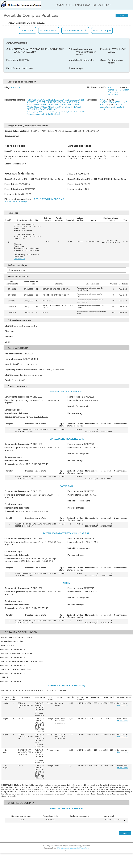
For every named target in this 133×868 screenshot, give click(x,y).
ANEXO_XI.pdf (74, 105)
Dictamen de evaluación (75, 30)
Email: (7, 342)
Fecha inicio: (12, 60)
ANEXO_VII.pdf (74, 102)
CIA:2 (103, 105)
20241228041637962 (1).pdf (113, 102)
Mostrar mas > (19, 259)
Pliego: (8, 87)
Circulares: (92, 100)
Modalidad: (74, 60)
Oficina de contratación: (80, 49)
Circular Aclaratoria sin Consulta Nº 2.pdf (112, 107)
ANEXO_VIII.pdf (33, 105)
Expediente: (106, 49)
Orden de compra (102, 30)
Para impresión (112, 89)
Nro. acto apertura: (13, 354)
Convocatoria (27, 30)
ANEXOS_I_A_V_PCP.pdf (38, 102)
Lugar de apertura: (13, 370)
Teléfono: (9, 337)
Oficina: (8, 326)
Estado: (8, 380)
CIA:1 (103, 100)
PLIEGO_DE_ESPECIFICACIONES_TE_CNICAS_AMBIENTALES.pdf (56, 112)
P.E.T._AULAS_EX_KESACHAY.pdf (42, 109)
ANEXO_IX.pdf (47, 105)
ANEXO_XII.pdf (33, 107)
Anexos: (124, 87)
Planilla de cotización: (97, 87)
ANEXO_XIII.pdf (47, 107)
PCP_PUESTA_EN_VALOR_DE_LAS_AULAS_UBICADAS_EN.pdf (55, 100)
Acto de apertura (49, 30)
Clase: (103, 60)
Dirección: (9, 331)
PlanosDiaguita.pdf (35, 114)
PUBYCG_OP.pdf (52, 114)
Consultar (16, 87)
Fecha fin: (11, 68)
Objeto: (10, 49)
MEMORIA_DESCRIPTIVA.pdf (68, 107)
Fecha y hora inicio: (13, 359)
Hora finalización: (13, 364)
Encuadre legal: (76, 68)
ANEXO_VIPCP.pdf (58, 102)
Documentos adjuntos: (15, 100)
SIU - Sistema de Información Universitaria (73, 848)
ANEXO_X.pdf (61, 105)
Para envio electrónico (113, 93)
